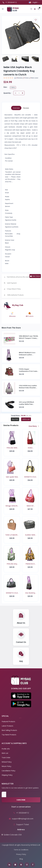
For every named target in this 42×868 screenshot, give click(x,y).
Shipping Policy (7, 775)
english (33, 2)
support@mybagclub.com (21, 819)
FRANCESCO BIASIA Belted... (30, 564)
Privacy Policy (21, 854)
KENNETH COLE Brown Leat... (30, 477)
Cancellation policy (8, 771)
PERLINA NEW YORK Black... (12, 448)
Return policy (6, 766)
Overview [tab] (16, 108)
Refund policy (7, 762)
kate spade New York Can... (12, 477)
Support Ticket (21, 824)
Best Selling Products (9, 730)
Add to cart (26, 419)
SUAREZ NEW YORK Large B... (30, 535)
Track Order (6, 758)
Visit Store (35, 276)
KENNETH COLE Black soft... (12, 593)
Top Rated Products (9, 735)
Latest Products (7, 726)
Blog (21, 859)
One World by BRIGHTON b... (30, 593)
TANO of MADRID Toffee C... (12, 535)
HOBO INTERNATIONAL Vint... (30, 448)
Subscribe (21, 800)
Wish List (5, 753)
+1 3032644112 (10, 2)
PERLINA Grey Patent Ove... (12, 564)
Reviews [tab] (26, 108)
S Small (13, 87)
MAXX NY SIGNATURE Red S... (30, 506)
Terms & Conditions (21, 850)
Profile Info (6, 749)
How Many (34, 426)
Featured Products (8, 721)
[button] (21, 696)
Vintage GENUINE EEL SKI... (12, 506)
